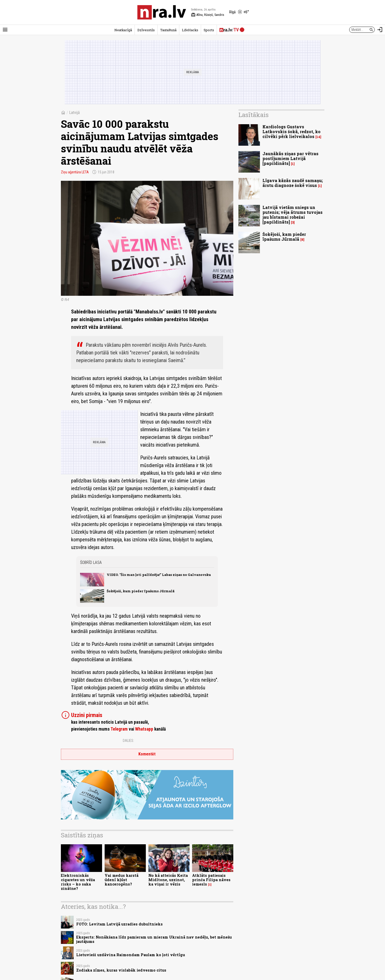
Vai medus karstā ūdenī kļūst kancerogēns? (122, 880)
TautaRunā (168, 30)
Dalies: (128, 741)
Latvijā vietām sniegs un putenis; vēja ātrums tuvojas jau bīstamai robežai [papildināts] (293, 215)
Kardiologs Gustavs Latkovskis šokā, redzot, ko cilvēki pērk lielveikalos (291, 131)
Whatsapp (144, 729)
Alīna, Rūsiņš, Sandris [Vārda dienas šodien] (208, 15)
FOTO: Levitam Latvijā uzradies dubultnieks (119, 924)
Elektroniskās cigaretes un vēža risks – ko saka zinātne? (78, 882)
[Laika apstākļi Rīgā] (239, 12)
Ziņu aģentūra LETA (75, 172)
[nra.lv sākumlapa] (162, 12)
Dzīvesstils (146, 30)
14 (318, 137)
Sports (209, 30)
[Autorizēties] (380, 30)
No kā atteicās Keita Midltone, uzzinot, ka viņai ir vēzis (168, 880)
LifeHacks (190, 30)
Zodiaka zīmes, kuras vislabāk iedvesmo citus (121, 970)
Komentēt (147, 754)
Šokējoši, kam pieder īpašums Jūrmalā (141, 591)
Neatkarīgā (123, 30)
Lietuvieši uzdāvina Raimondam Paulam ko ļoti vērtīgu (131, 955)
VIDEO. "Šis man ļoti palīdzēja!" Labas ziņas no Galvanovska (159, 575)
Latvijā (74, 113)
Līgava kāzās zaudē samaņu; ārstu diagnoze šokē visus (293, 183)
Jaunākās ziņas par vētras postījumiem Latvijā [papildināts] (290, 158)
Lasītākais (254, 115)
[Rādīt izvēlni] (5, 30)
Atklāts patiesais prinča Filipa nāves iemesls (211, 880)
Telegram (119, 729)
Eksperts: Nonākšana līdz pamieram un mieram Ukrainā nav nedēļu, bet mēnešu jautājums (154, 939)
